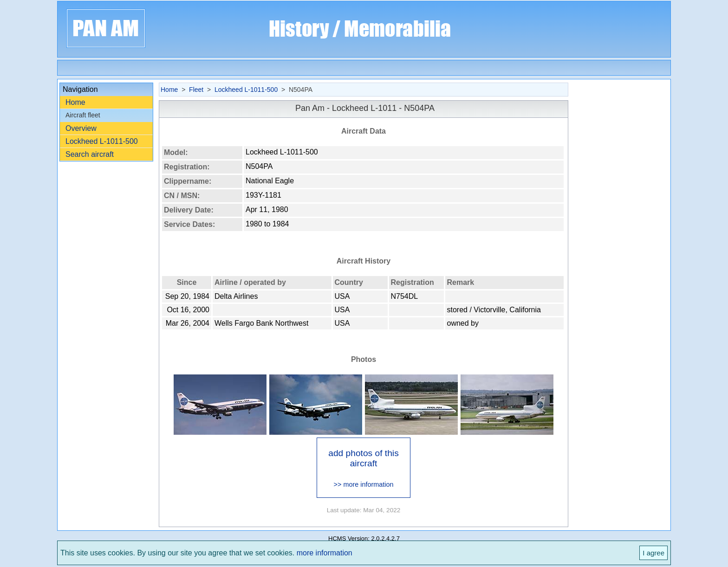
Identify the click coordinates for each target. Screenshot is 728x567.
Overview (81, 128)
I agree (653, 553)
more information (325, 553)
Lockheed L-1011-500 (102, 141)
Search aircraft (90, 154)
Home (75, 102)
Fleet (196, 90)
